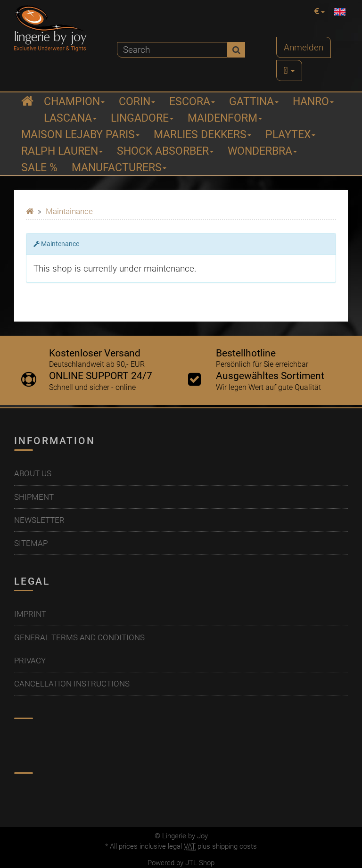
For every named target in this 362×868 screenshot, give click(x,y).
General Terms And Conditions (79, 637)
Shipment (34, 497)
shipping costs (234, 846)
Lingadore (142, 118)
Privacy (30, 661)
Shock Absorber (165, 151)
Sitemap (31, 543)
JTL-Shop (200, 863)
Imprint (30, 614)
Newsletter (39, 520)
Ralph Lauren (62, 151)
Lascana (70, 118)
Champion (74, 102)
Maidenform (225, 118)
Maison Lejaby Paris (80, 135)
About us (33, 473)
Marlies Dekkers (202, 135)
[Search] (172, 50)
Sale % (39, 168)
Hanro (313, 102)
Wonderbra (262, 151)
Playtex (290, 135)
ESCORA (192, 102)
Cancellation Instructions (72, 684)
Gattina (254, 102)
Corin (137, 102)
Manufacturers (119, 168)
